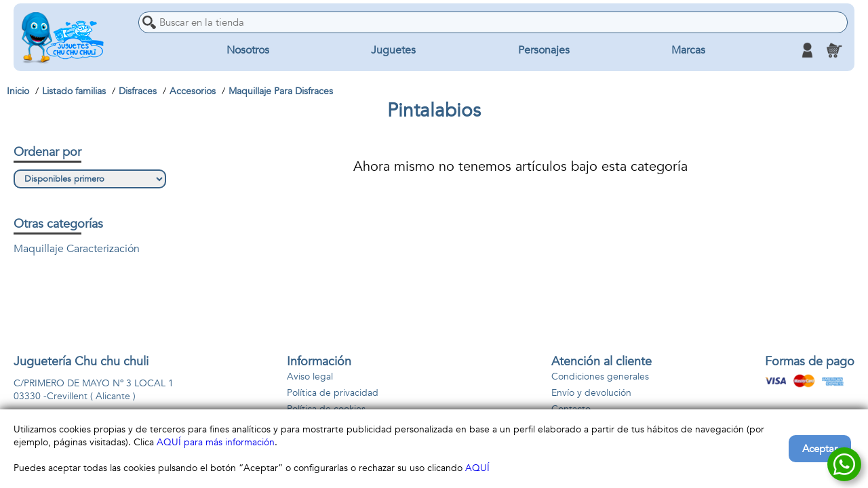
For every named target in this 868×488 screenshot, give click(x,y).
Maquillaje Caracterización (77, 249)
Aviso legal (310, 377)
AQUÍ (477, 468)
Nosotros (248, 50)
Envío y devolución (591, 393)
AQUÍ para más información (216, 442)
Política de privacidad (333, 393)
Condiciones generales (600, 377)
